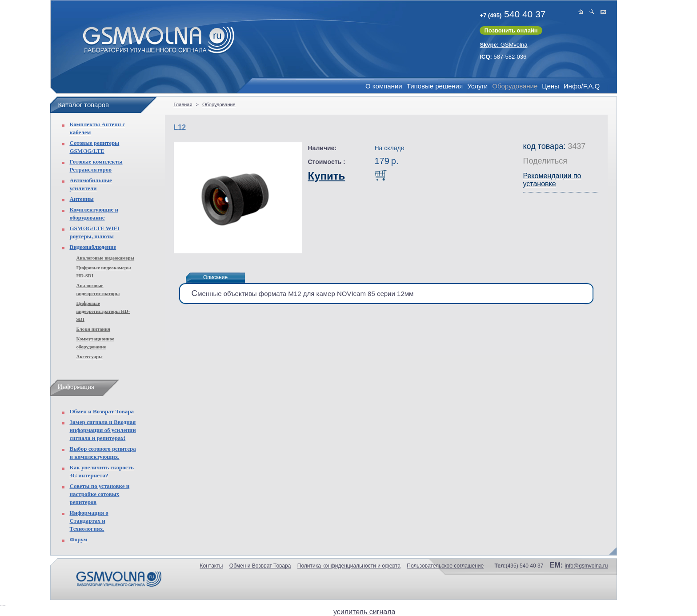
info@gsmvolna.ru (587, 566)
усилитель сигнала (364, 612)
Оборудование (515, 86)
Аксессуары (90, 356)
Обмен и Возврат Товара (102, 411)
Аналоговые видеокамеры (106, 258)
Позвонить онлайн (511, 30)
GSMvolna (503, 45)
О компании (384, 86)
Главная (183, 104)
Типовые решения (435, 86)
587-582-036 (503, 57)
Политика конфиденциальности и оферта (349, 566)
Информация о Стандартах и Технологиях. (89, 521)
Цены (551, 86)
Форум (79, 539)
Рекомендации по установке (552, 180)
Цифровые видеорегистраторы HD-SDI (103, 311)
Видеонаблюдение (93, 247)
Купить (327, 176)
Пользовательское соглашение (445, 566)
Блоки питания (94, 329)
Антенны (82, 199)
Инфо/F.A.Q (582, 86)
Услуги (477, 86)
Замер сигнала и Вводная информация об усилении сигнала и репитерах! (103, 430)
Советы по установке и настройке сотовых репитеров (100, 494)
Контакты (212, 566)
